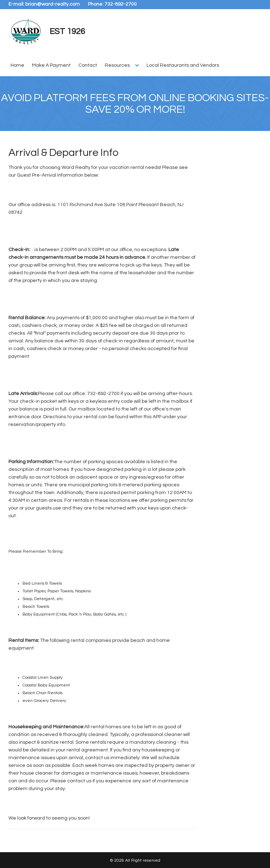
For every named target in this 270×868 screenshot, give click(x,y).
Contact (88, 65)
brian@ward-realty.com (53, 4)
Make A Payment (51, 65)
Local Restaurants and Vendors (183, 65)
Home (17, 65)
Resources (117, 65)
